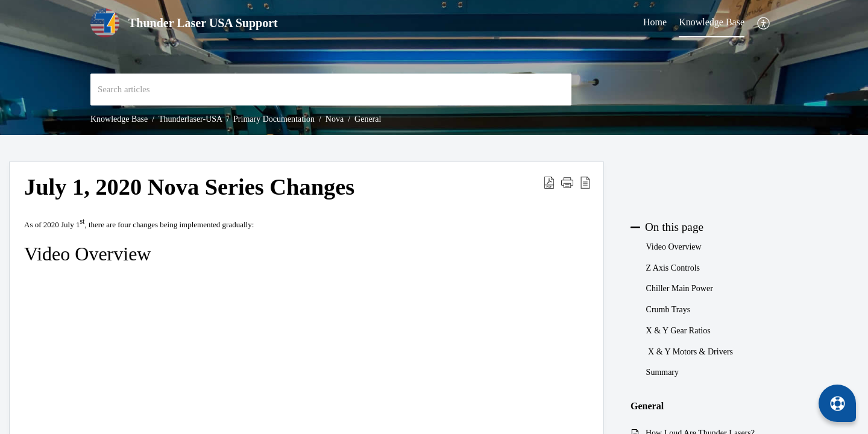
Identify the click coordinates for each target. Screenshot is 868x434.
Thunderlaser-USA (190, 119)
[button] (764, 23)
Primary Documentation (274, 119)
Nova (335, 119)
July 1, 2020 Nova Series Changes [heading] (189, 187)
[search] (331, 90)
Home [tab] (655, 22)
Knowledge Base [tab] (712, 22)
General (368, 119)
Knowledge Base (119, 119)
